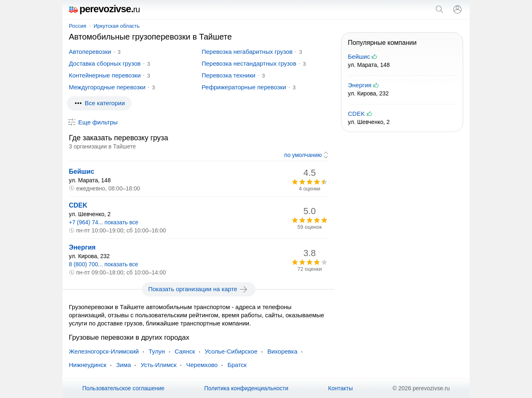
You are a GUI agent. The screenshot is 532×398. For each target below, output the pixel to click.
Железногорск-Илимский (104, 351)
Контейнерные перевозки (105, 75)
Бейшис (81, 171)
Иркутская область (117, 26)
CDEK (78, 205)
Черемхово (202, 365)
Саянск (185, 351)
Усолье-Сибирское (231, 351)
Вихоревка (282, 351)
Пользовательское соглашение (123, 388)
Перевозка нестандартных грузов (249, 63)
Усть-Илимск (158, 365)
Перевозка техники (229, 75)
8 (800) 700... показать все (103, 264)
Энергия (82, 247)
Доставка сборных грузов (105, 63)
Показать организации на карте (199, 289)
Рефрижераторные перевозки (244, 87)
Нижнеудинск (88, 365)
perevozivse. (104, 9)
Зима (123, 365)
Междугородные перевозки (107, 87)
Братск (237, 365)
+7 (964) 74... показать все (104, 222)
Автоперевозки (90, 52)
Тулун (157, 351)
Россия (78, 26)
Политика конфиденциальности (246, 388)
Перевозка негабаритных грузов (247, 52)
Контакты (341, 388)
